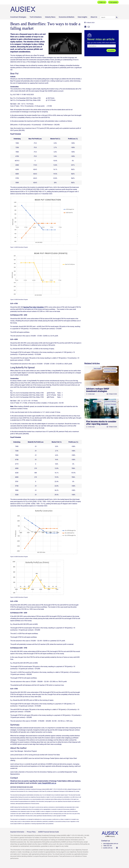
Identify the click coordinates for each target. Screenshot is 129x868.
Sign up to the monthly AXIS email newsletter (101, 43)
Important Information (17, 832)
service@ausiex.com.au (111, 843)
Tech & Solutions (36, 17)
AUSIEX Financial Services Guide (48, 832)
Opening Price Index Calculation (34, 307)
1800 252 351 (108, 846)
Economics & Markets (67, 17)
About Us (94, 17)
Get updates (113, 2)
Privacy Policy (31, 832)
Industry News (50, 17)
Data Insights (82, 17)
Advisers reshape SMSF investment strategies (98, 390)
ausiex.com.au (108, 848)
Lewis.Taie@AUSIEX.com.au (47, 783)
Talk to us (102, 2)
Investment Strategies (18, 17)
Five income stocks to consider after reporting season (101, 423)
